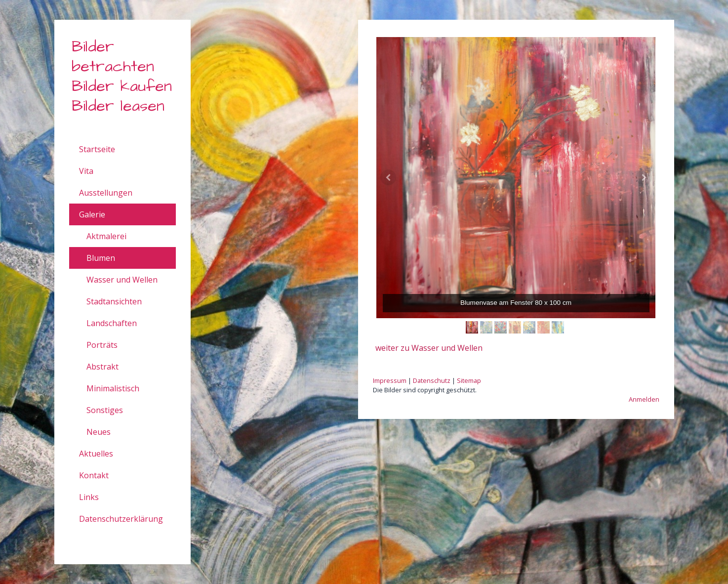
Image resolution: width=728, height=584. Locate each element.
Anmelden (644, 399)
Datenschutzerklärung (121, 519)
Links (89, 497)
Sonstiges (105, 410)
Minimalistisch (113, 388)
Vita (86, 171)
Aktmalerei (106, 236)
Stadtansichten (114, 301)
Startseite (97, 149)
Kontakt (94, 475)
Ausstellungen (106, 193)
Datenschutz (432, 380)
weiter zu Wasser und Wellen (429, 348)
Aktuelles (96, 454)
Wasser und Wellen (122, 280)
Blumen (101, 258)
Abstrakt (102, 367)
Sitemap (469, 380)
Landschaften (112, 323)
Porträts (102, 345)
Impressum (390, 380)
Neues (99, 432)
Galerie (92, 214)
